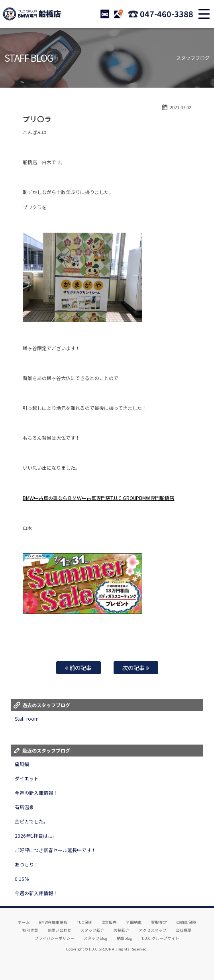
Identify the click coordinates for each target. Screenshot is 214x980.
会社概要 (184, 930)
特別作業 (30, 930)
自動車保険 (186, 922)
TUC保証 (84, 922)
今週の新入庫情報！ (36, 793)
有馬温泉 (24, 807)
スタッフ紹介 (92, 930)
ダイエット (27, 778)
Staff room (27, 718)
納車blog (125, 938)
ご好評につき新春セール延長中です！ (55, 850)
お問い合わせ (59, 930)
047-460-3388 (167, 14)
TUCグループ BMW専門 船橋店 (32, 14)
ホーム (24, 922)
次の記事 (136, 667)
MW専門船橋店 (158, 498)
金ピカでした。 (31, 821)
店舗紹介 (122, 930)
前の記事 (78, 667)
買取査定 (159, 922)
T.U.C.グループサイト (160, 938)
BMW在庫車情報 (53, 922)
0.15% (22, 879)
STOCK (105, 14)
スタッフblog (96, 938)
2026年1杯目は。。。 (36, 836)
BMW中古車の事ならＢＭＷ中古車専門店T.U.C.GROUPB (83, 498)
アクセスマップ (153, 930)
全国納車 (134, 922)
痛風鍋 (22, 764)
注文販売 (109, 922)
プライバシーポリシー (55, 938)
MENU (204, 14)
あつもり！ (27, 864)
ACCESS (118, 14)
